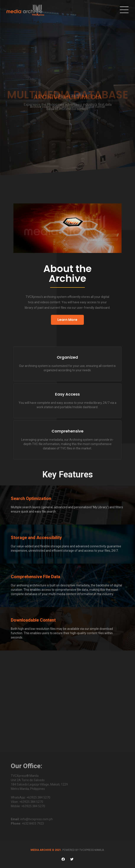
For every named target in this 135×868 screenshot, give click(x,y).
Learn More (67, 320)
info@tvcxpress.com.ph (37, 819)
